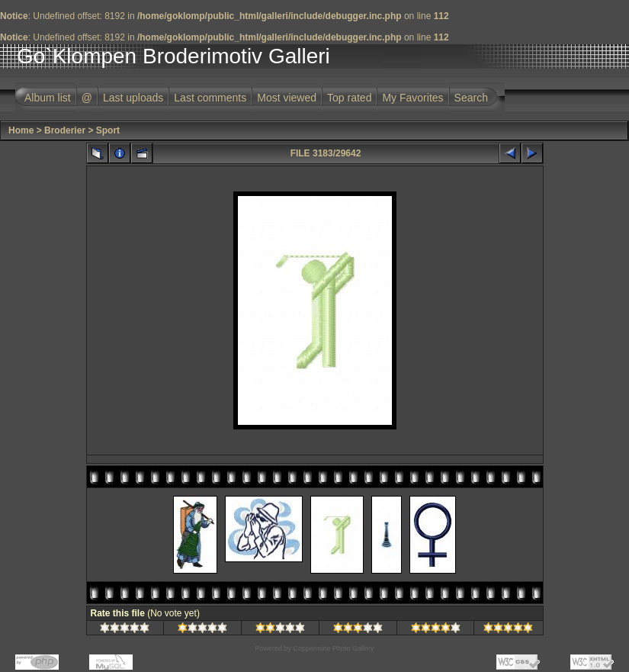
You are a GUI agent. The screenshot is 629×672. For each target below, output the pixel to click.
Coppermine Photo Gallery (333, 648)
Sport (108, 130)
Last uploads (133, 98)
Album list (48, 98)
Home (21, 130)
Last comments (210, 98)
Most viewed (287, 98)
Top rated (349, 98)
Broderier (65, 130)
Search (471, 98)
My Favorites (412, 98)
